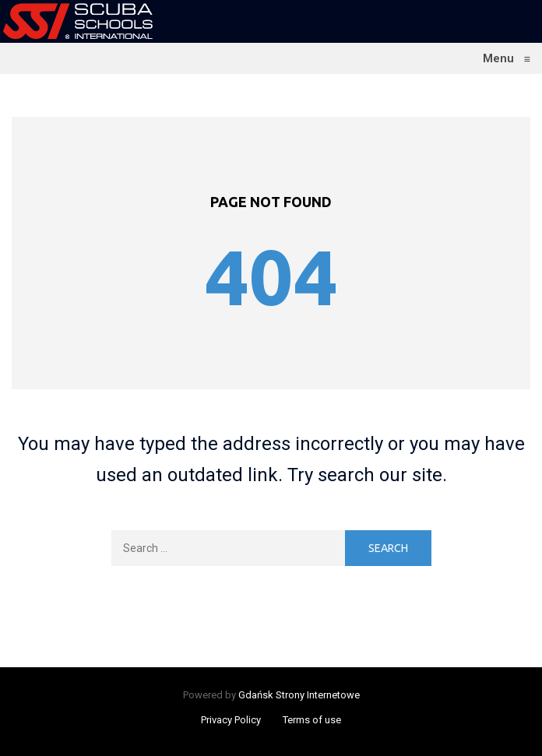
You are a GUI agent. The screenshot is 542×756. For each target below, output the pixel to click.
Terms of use (312, 720)
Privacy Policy (231, 720)
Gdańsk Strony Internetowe (299, 695)
